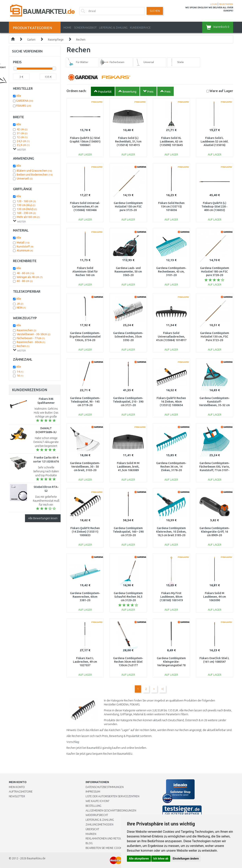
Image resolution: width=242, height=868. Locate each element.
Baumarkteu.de (36, 858)
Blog (89, 843)
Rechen (81, 40)
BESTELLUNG (93, 806)
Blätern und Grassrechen (34, 171)
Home (67, 28)
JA (20, 304)
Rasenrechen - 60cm (31, 342)
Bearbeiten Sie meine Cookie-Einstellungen (115, 848)
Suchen (155, 11)
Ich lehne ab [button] (161, 859)
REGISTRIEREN (226, 4)
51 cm (22, 133)
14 (20, 372)
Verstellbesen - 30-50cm (34, 334)
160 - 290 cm (26, 213)
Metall (23, 243)
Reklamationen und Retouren (106, 838)
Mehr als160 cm (28, 217)
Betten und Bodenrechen (35, 175)
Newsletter (17, 796)
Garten (31, 40)
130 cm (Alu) (26, 205)
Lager (221, 91)
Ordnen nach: (76, 91)
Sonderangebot (85, 28)
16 (20, 376)
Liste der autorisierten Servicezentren (112, 796)
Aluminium (25, 250)
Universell (25, 179)
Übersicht (92, 829)
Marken (91, 834)
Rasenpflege (56, 40)
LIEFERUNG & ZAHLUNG (113, 28)
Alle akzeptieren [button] (139, 859)
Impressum (93, 792)
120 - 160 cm (26, 201)
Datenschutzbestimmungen (105, 787)
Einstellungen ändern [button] (186, 859)
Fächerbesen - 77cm (31, 338)
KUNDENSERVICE (140, 28)
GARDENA (25, 101)
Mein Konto (17, 787)
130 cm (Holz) (27, 209)
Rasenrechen (27, 330)
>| (162, 689)
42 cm (22, 129)
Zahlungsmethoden (99, 824)
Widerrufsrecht (97, 815)
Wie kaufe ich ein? (97, 801)
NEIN (21, 308)
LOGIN (214, 4)
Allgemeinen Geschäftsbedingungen (111, 810)
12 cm (22, 137)
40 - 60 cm (25, 273)
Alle (19, 96)
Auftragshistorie (21, 792)
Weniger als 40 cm (30, 277)
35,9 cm (23, 145)
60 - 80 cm (25, 281)
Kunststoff (25, 247)
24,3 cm (23, 141)
